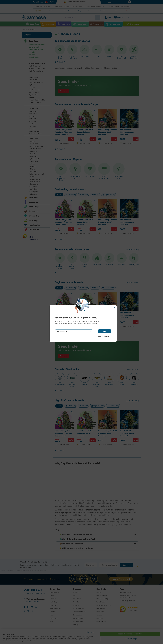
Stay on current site (104, 336)
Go (105, 331)
